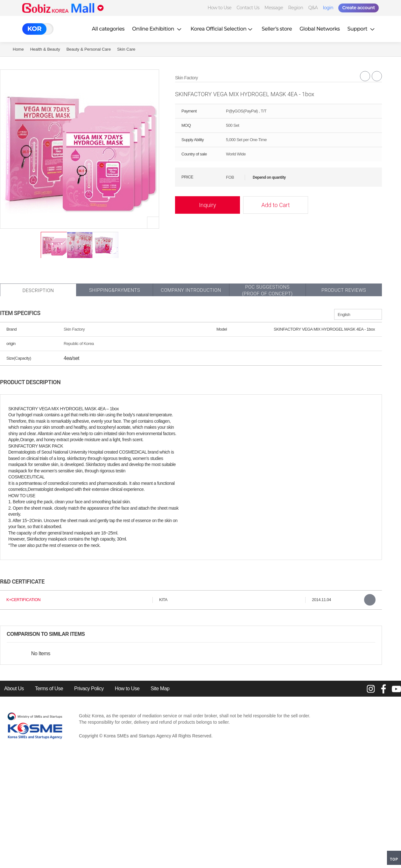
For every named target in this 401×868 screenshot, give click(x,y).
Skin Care (126, 49)
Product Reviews (344, 290)
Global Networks (320, 29)
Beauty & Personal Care (89, 49)
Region (295, 8)
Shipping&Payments (115, 290)
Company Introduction (191, 290)
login (328, 8)
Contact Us (248, 8)
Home (18, 49)
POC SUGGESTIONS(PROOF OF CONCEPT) (267, 290)
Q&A (313, 8)
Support (362, 29)
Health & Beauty (45, 49)
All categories (108, 29)
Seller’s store (277, 29)
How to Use (219, 8)
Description (38, 291)
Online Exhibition (158, 29)
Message (274, 8)
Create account (359, 8)
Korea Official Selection (222, 29)
